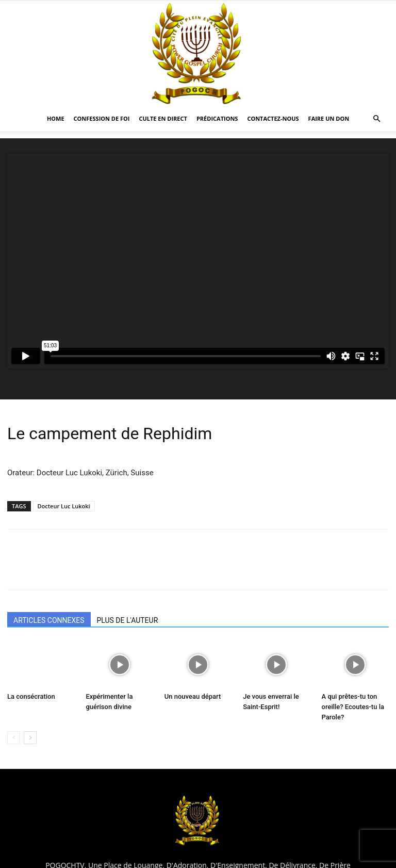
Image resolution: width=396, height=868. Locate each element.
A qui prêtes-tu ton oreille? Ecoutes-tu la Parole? (353, 707)
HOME (56, 118)
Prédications (217, 118)
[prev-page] (14, 738)
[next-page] (30, 738)
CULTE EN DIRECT (163, 118)
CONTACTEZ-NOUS (273, 118)
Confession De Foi (102, 118)
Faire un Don (329, 118)
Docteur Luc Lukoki (64, 506)
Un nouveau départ (193, 696)
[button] (376, 119)
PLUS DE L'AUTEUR (128, 620)
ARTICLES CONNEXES (49, 620)
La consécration (31, 696)
